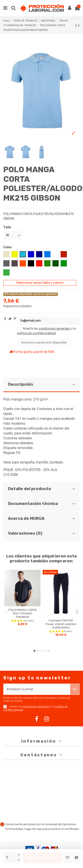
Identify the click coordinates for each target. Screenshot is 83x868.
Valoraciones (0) (41, 533)
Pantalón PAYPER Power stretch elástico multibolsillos (61, 624)
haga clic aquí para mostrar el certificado (52, 829)
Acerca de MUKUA (41, 518)
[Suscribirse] (75, 689)
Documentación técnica (41, 504)
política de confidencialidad (36, 333)
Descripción (41, 384)
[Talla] (13, 235)
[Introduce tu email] (37, 689)
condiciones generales (55, 329)
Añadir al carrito (42, 858)
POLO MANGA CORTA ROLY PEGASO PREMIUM (22, 613)
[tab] (41, 385)
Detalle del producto (41, 489)
